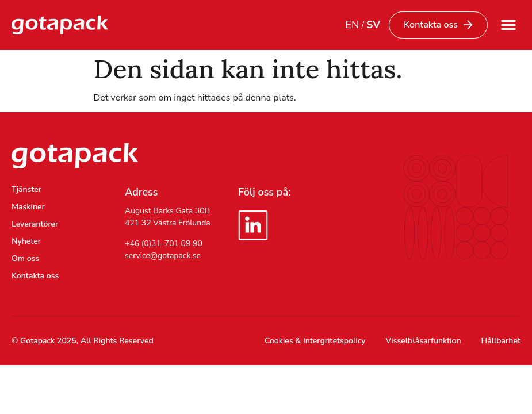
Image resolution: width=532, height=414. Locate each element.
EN (352, 25)
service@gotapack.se (163, 256)
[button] (508, 25)
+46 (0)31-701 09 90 (164, 244)
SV (373, 25)
